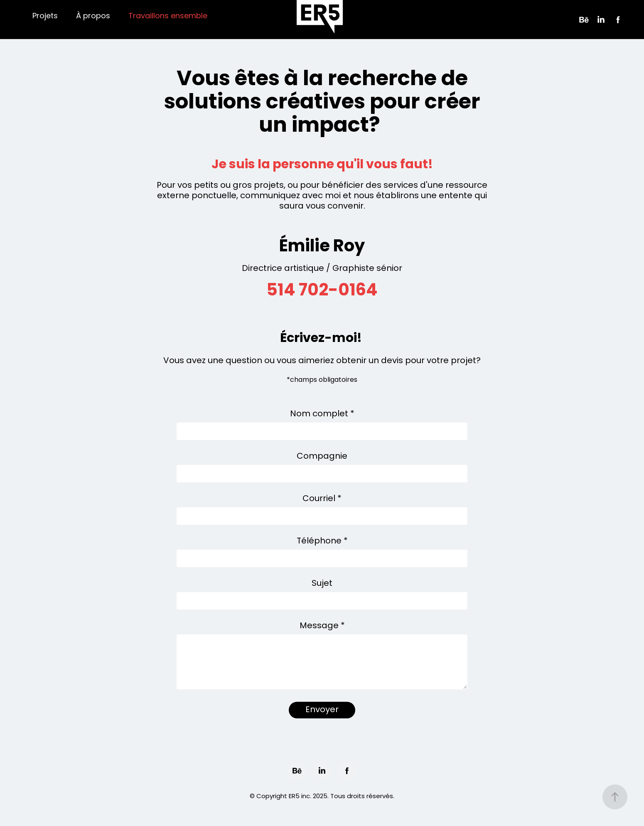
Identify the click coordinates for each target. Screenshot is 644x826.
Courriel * (322, 499)
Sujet (322, 584)
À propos (93, 16)
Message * (322, 626)
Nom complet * (322, 414)
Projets (45, 16)
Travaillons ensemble (168, 16)
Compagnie (322, 457)
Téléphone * (322, 541)
